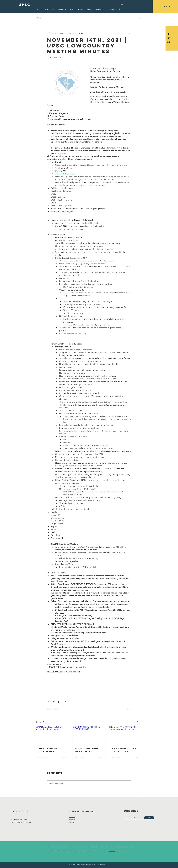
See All (140, 722)
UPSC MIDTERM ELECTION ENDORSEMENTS (88, 750)
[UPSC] (25, 5)
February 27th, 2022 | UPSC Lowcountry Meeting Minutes (125, 750)
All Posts (39, 18)
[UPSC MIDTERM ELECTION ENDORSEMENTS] (89, 735)
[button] (165, 7)
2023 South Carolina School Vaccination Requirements (51, 750)
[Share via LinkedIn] (59, 702)
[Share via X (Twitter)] (54, 702)
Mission (112, 851)
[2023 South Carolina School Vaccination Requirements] (52, 735)
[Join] (149, 818)
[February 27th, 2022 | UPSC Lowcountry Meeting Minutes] (126, 735)
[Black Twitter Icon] (169, 38)
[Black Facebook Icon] (169, 34)
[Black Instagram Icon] (169, 42)
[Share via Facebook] (48, 702)
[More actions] (130, 33)
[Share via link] (65, 702)
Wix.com (102, 865)
